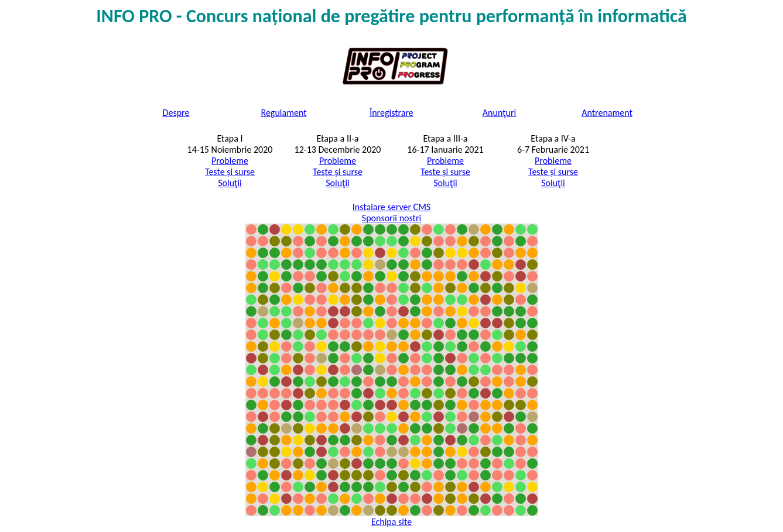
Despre (176, 113)
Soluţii (230, 183)
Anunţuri (499, 113)
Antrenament (607, 113)
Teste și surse (230, 172)
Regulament (284, 113)
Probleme (230, 161)
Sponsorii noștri (391, 218)
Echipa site (391, 522)
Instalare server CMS (391, 207)
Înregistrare (391, 113)
